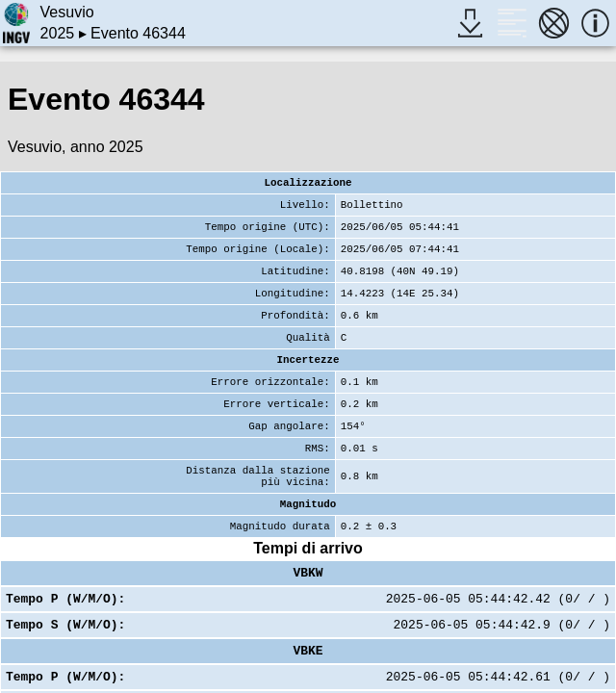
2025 (58, 33)
